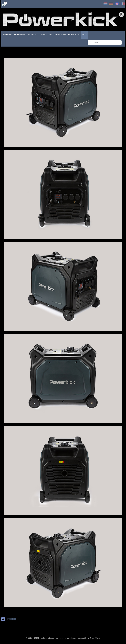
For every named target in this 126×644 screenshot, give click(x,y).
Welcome (7, 35)
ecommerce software (68, 638)
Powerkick (9, 619)
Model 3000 (74, 35)
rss (57, 638)
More (84, 35)
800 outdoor (20, 35)
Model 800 (33, 35)
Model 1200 (46, 35)
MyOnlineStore (94, 638)
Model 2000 (60, 35)
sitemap (51, 638)
